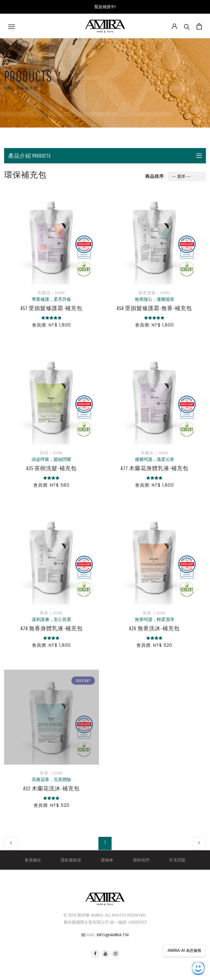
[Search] (187, 26)
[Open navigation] (11, 26)
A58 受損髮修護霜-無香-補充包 (154, 308)
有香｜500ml (51, 773)
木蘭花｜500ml (51, 293)
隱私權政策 (71, 860)
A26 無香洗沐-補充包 (154, 628)
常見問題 (177, 860)
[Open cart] (199, 26)
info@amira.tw (113, 935)
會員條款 (33, 860)
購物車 (107, 860)
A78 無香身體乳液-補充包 (52, 628)
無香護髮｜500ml (154, 293)
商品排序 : (155, 176)
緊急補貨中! (105, 7)
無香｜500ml (51, 613)
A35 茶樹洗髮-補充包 (51, 468)
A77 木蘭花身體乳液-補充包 (154, 468)
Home (8, 88)
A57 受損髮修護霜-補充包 (51, 308)
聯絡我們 (141, 860)
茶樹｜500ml (51, 453)
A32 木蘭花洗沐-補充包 (51, 788)
